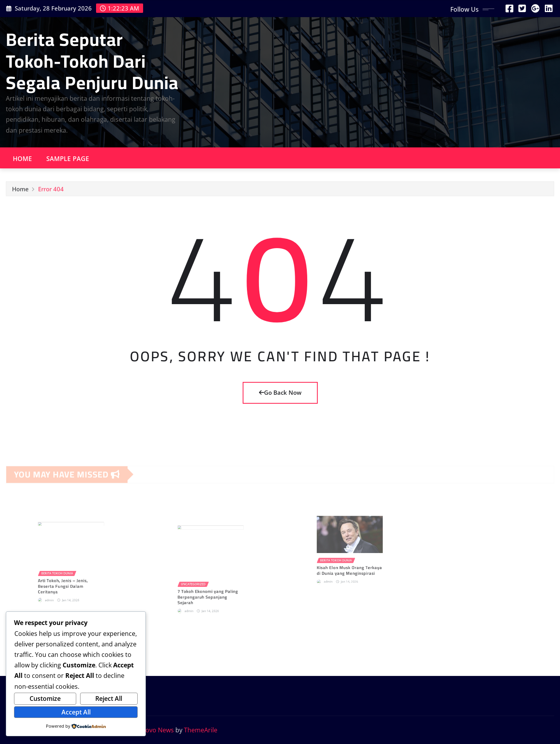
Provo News (156, 730)
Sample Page (68, 159)
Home (23, 159)
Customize (45, 698)
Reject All (109, 698)
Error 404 (51, 191)
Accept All (76, 712)
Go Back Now (280, 392)
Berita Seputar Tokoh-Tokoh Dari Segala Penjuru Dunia (92, 61)
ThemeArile (201, 730)
